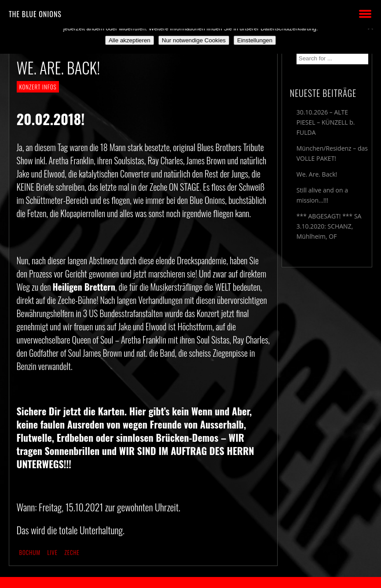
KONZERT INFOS (38, 87)
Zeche (72, 552)
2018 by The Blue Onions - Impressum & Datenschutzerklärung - (190, 582)
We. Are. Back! (317, 174)
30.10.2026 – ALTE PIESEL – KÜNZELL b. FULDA (326, 122)
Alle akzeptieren (130, 40)
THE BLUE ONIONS (35, 14)
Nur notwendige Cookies (194, 40)
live (52, 552)
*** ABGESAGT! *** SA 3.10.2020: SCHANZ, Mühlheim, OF (329, 226)
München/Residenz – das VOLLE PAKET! (332, 153)
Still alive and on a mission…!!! (322, 195)
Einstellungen (255, 40)
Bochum (30, 552)
